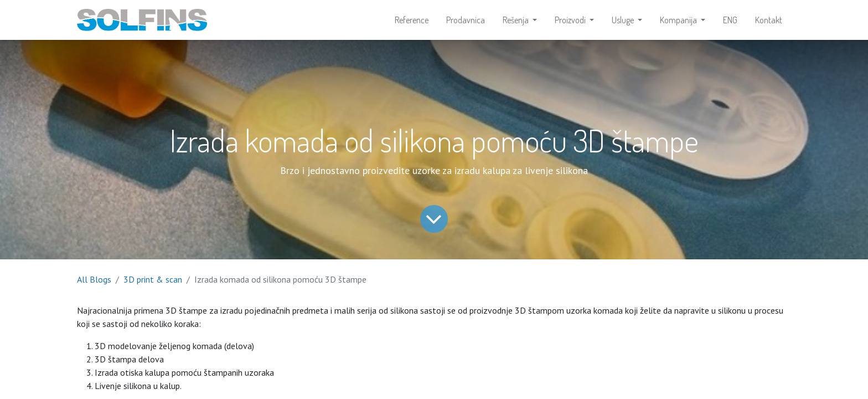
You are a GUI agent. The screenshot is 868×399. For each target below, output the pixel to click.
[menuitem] (412, 20)
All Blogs (94, 279)
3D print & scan (153, 279)
